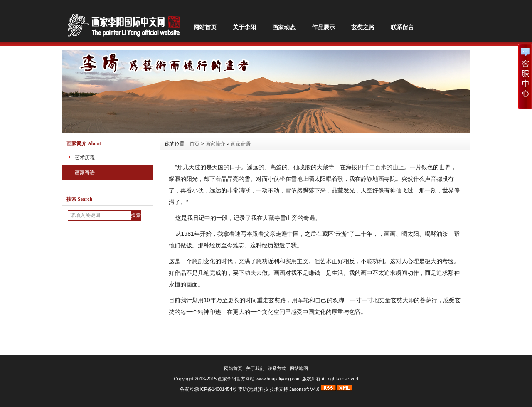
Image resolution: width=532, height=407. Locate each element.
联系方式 (277, 368)
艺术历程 (85, 158)
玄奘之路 (363, 27)
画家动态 (284, 27)
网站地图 (299, 368)
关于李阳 (244, 27)
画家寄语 (85, 173)
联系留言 (402, 27)
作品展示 (323, 27)
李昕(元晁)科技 (253, 389)
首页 (195, 144)
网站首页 (205, 27)
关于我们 (255, 368)
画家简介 (215, 144)
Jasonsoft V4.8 (304, 389)
